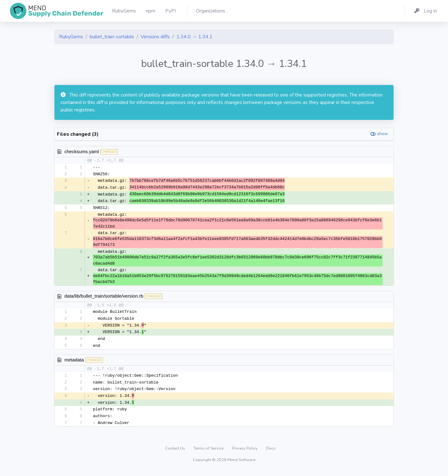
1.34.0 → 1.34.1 (194, 37)
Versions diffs (155, 37)
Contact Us (176, 452)
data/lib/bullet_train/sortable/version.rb (104, 297)
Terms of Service (209, 452)
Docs (271, 452)
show (383, 134)
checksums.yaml (82, 151)
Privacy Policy (245, 452)
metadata (74, 362)
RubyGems (71, 37)
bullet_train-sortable (112, 37)
